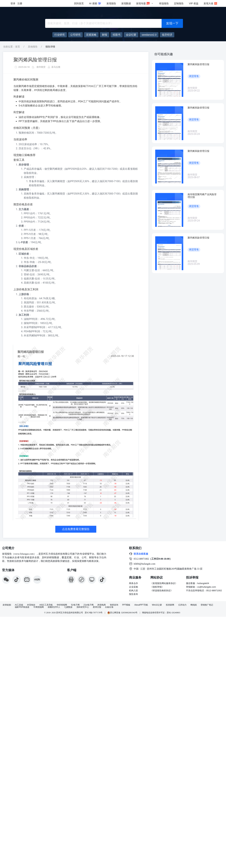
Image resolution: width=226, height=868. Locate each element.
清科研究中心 (83, 607)
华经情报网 (62, 605)
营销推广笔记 (207, 605)
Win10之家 (157, 605)
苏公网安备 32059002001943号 (123, 613)
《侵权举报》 (157, 587)
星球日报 (97, 607)
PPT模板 (126, 605)
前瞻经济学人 (54, 607)
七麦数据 (68, 607)
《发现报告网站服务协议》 (164, 583)
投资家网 (170, 605)
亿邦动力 (182, 605)
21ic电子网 (89, 605)
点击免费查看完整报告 (76, 529)
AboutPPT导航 (141, 605)
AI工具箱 (19, 605)
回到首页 (79, 3)
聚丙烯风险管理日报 (35, 60)
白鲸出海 (109, 607)
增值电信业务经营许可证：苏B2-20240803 (161, 613)
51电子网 (75, 605)
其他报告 (33, 47)
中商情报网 (39, 607)
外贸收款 (31, 605)
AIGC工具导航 (46, 605)
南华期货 (41, 67)
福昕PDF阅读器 (22, 607)
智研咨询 (114, 605)
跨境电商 (102, 605)
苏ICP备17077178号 (94, 613)
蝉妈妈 (194, 605)
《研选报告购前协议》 (162, 591)
